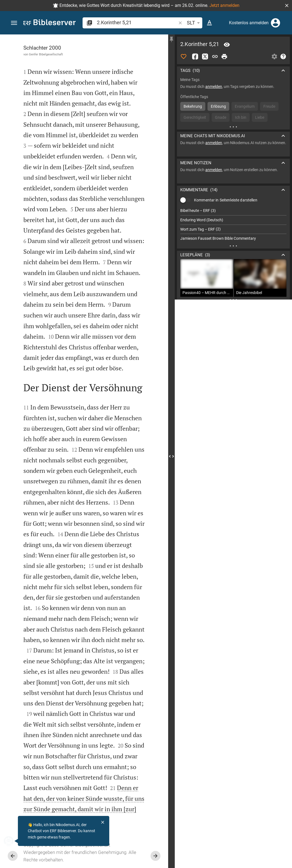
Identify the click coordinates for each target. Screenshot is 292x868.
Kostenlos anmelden (249, 23)
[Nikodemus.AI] (13, 841)
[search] (137, 22)
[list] (233, 225)
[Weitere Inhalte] (233, 127)
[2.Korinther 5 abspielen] (233, 318)
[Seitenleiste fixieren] (171, 39)
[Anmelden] (275, 23)
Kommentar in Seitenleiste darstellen (226, 200)
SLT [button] (194, 23)
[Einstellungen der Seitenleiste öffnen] (274, 56)
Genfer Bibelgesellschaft (46, 54)
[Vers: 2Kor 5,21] (227, 45)
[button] (287, 6)
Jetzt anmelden (224, 5)
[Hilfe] (283, 56)
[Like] (184, 56)
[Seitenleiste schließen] (171, 456)
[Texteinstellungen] (209, 23)
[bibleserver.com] (50, 23)
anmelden (214, 87)
